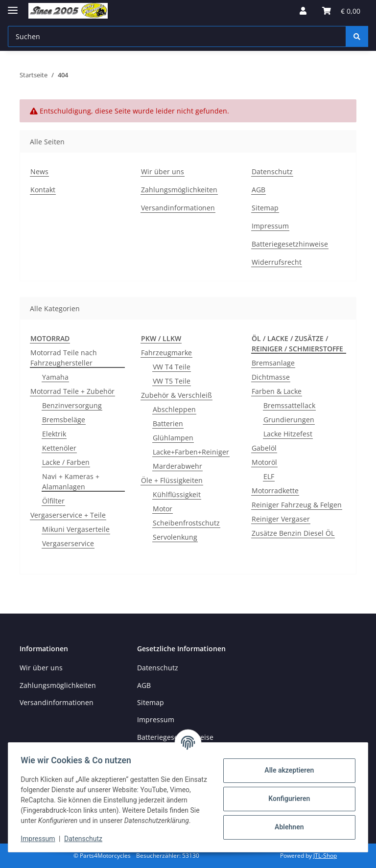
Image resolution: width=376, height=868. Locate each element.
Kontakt (43, 190)
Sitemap (265, 208)
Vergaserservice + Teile (68, 515)
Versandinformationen (178, 208)
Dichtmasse (271, 377)
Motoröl (264, 462)
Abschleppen (174, 409)
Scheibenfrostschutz (186, 523)
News (39, 171)
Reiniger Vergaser (281, 519)
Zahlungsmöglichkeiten (179, 190)
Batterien (168, 423)
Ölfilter (53, 501)
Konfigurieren (286, 794)
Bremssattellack (289, 405)
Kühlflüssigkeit (177, 494)
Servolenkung (175, 537)
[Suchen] (357, 36)
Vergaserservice (68, 543)
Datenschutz (87, 839)
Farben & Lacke (277, 391)
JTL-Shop (325, 856)
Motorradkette (275, 491)
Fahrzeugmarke (166, 353)
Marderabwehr (177, 466)
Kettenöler (59, 448)
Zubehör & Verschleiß (176, 395)
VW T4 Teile (172, 367)
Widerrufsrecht (277, 262)
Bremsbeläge (64, 420)
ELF (269, 476)
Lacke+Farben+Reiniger (191, 452)
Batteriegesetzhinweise (290, 244)
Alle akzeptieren (286, 765)
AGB (258, 190)
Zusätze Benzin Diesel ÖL (293, 533)
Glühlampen (173, 438)
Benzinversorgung (72, 405)
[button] (303, 11)
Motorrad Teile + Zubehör (72, 391)
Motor (163, 509)
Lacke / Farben (66, 462)
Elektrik (54, 434)
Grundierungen (289, 420)
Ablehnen (286, 822)
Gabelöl (264, 448)
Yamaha (55, 377)
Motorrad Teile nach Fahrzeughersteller (64, 358)
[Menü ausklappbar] (13, 6)
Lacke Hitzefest (288, 434)
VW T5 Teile (172, 381)
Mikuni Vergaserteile (76, 529)
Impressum (41, 839)
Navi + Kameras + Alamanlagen (71, 481)
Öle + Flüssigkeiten (172, 480)
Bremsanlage (273, 363)
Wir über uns (163, 171)
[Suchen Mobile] (177, 36)
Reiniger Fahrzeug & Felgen (297, 505)
